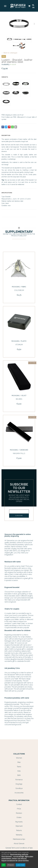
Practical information (19, 800)
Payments (19, 822)
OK (4, 865)
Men (4, 56)
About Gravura (19, 844)
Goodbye (19, 788)
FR (33, 8)
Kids (19, 771)
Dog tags (19, 784)
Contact (19, 804)
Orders (19, 817)
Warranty (19, 835)
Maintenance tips (19, 839)
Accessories (19, 793)
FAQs (19, 809)
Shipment (19, 826)
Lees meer (20, 865)
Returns (19, 830)
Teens (19, 767)
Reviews (19, 813)
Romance (19, 780)
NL (33, 5)
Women (19, 758)
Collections (19, 754)
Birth (19, 775)
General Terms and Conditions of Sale (19, 848)
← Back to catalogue (9, 53)
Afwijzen (11, 865)
